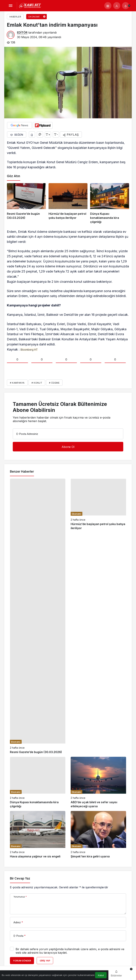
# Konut (37, 383)
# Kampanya (17, 383)
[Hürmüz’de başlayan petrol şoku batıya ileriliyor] (68, 204)
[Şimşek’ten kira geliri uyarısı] (98, 835)
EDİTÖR (22, 32)
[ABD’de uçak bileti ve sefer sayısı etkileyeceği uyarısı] (98, 783)
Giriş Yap (45, 961)
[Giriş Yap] (117, 6)
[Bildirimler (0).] (126, 6)
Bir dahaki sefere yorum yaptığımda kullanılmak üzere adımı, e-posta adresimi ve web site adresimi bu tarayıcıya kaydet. (70, 951)
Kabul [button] (101, 975)
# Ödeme (54, 383)
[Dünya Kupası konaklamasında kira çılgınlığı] (110, 204)
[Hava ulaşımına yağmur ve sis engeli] (38, 835)
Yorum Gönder (22, 961)
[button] (108, 6)
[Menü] (10, 6)
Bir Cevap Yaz (20, 878)
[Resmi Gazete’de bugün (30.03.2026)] (26, 204)
